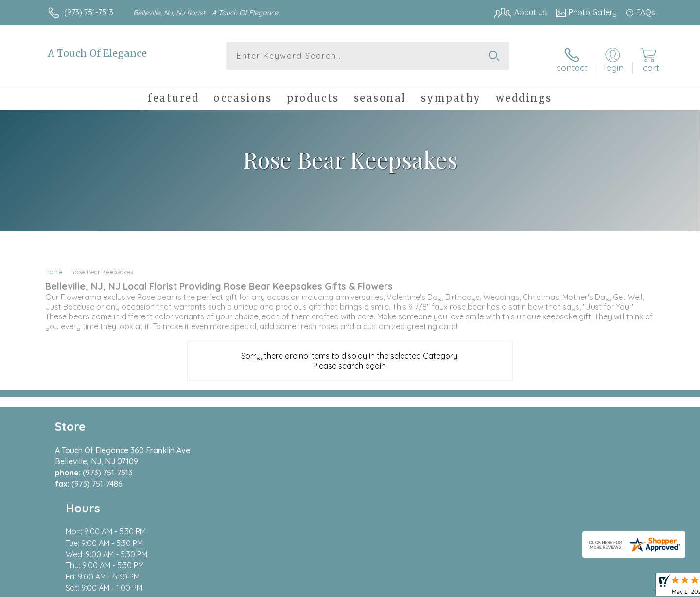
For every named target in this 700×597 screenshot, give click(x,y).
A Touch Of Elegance (97, 53)
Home (54, 266)
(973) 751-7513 (89, 12)
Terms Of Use (442, 587)
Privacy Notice (500, 587)
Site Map (629, 587)
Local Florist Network (569, 587)
